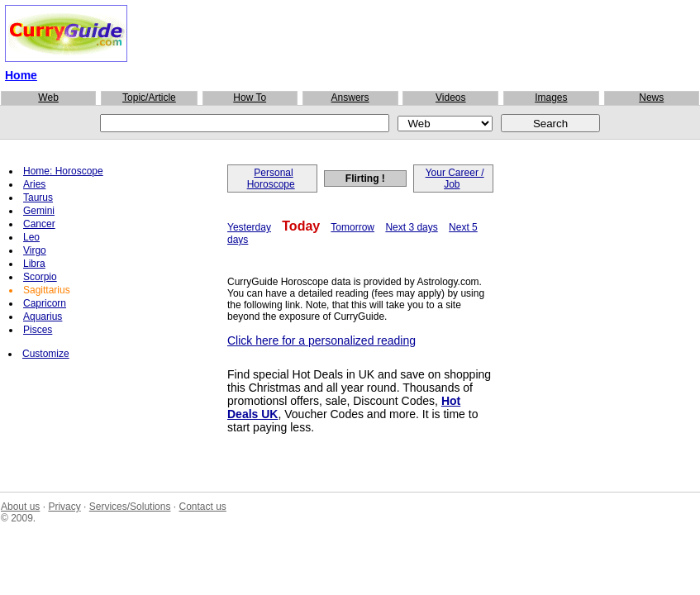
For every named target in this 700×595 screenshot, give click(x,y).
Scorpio (40, 277)
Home (21, 75)
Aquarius (43, 317)
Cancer (39, 224)
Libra (34, 264)
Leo (31, 237)
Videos (450, 98)
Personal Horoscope (271, 178)
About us (20, 507)
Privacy (64, 507)
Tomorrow (352, 227)
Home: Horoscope (63, 171)
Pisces (38, 330)
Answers (350, 98)
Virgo (35, 250)
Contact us (202, 507)
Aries (34, 184)
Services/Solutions (130, 507)
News (651, 98)
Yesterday (249, 227)
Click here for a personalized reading (321, 340)
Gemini (39, 211)
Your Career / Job (455, 178)
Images (551, 98)
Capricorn (45, 303)
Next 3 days (411, 227)
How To (250, 98)
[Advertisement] (350, 40)
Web (48, 98)
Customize (46, 354)
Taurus (38, 198)
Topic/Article (149, 98)
